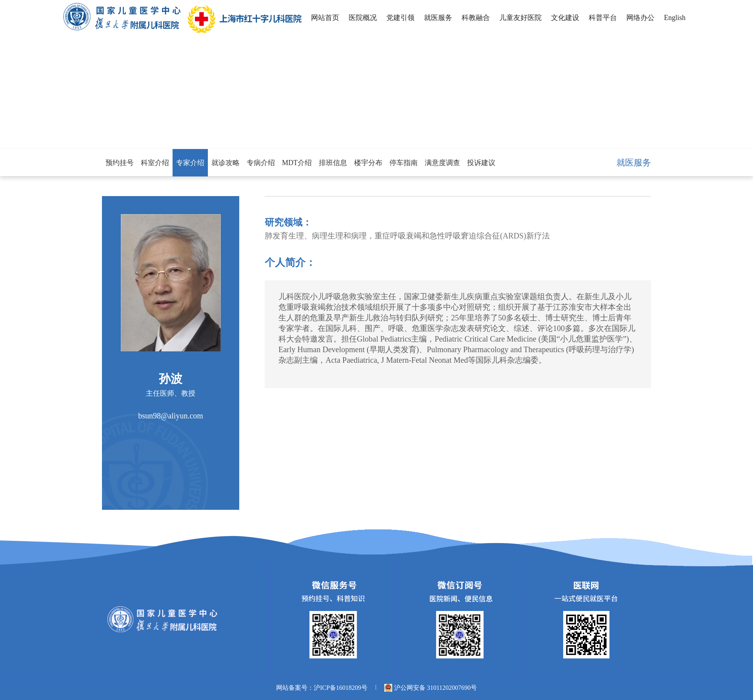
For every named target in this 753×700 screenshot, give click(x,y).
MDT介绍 (297, 163)
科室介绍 (155, 163)
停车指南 (404, 163)
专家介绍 (190, 163)
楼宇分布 (368, 163)
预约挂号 (120, 163)
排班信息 (333, 163)
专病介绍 (261, 163)
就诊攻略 (226, 163)
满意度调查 (442, 163)
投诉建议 (481, 163)
